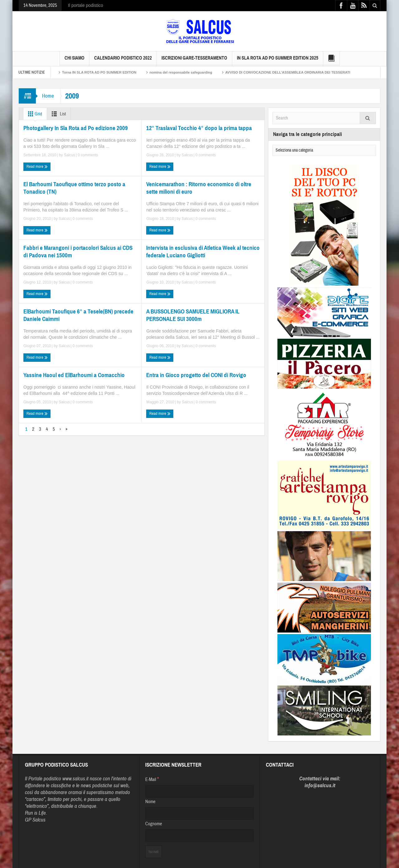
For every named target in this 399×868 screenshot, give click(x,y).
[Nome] (199, 813)
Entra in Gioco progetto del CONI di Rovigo (196, 375)
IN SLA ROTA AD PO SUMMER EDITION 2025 (278, 61)
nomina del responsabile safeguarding (181, 72)
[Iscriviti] (154, 852)
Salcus (70, 155)
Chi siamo (75, 61)
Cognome (154, 824)
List (58, 114)
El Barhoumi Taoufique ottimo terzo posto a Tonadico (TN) (74, 188)
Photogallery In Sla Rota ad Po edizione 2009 (76, 128)
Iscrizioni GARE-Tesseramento (194, 61)
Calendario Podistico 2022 (123, 61)
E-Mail (152, 779)
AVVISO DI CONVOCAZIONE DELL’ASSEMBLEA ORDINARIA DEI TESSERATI (288, 72)
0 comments (87, 155)
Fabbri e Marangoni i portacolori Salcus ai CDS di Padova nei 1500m (78, 252)
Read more (37, 167)
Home (48, 96)
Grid (34, 114)
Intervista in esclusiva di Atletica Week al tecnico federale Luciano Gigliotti (203, 252)
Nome (150, 802)
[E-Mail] (199, 791)
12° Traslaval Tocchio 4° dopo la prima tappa (199, 128)
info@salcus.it (320, 786)
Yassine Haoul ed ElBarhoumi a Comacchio (74, 375)
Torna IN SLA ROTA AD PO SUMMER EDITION (99, 72)
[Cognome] (199, 836)
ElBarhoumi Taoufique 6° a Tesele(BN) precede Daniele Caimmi (78, 315)
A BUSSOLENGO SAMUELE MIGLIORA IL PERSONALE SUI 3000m (193, 315)
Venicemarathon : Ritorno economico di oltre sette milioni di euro (199, 188)
